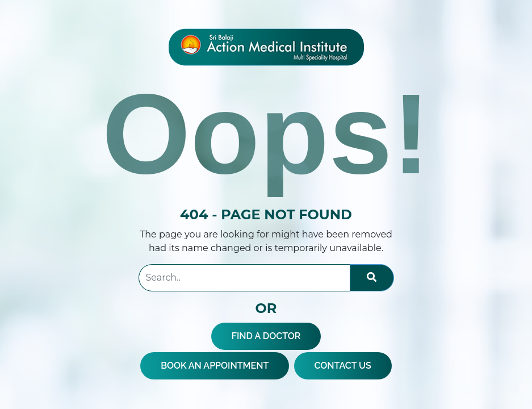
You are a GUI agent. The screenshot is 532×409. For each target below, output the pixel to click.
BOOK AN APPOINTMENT (215, 366)
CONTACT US (343, 366)
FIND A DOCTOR (266, 336)
